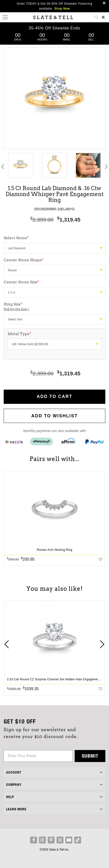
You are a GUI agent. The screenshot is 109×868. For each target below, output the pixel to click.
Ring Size (54, 307)
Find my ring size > (16, 309)
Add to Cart (55, 396)
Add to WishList (55, 416)
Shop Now (62, 9)
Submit (90, 756)
